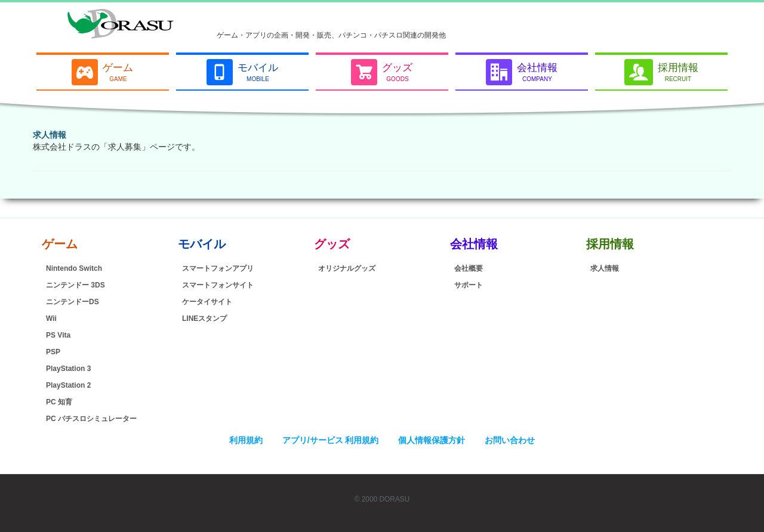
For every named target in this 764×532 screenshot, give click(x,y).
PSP (53, 352)
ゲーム (60, 244)
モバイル (202, 244)
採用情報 (610, 244)
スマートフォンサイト (218, 285)
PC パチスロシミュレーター (91, 419)
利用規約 (246, 440)
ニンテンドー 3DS (76, 285)
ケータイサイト (207, 302)
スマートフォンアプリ (218, 268)
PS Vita (58, 335)
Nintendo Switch (74, 268)
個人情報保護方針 (432, 440)
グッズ (332, 244)
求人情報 (50, 135)
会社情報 (474, 244)
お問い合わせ (510, 440)
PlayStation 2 (68, 385)
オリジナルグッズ (347, 268)
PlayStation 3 (68, 369)
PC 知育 (59, 402)
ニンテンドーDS (73, 302)
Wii (51, 318)
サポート (469, 285)
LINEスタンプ (204, 318)
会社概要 (469, 268)
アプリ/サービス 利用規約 (331, 440)
